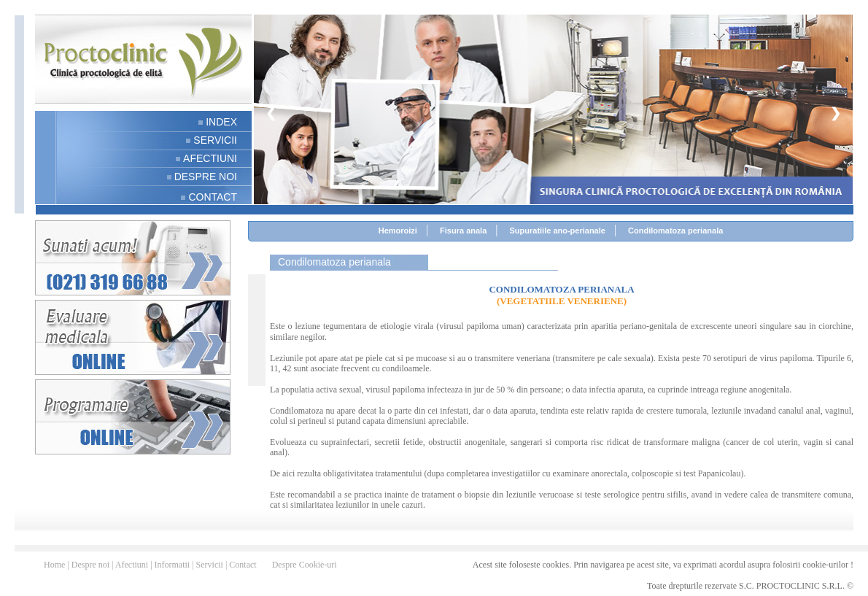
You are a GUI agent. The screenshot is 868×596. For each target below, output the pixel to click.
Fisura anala (463, 231)
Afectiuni (133, 565)
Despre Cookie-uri (305, 565)
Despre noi (92, 565)
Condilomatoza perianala (675, 231)
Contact (244, 565)
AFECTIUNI (210, 158)
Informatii (174, 565)
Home (55, 565)
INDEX (221, 122)
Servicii (211, 565)
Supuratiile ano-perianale (557, 231)
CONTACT (213, 197)
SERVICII (215, 140)
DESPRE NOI (206, 177)
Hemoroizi (398, 231)
